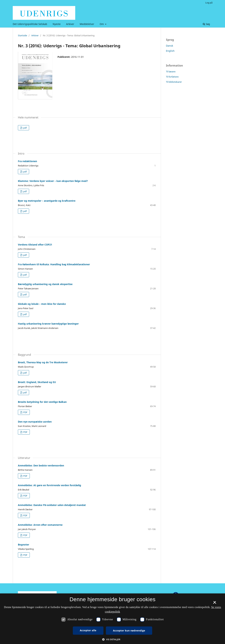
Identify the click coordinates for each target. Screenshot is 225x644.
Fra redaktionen (27, 161)
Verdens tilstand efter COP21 (35, 245)
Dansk (169, 46)
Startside (22, 35)
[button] (112, 639)
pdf (25, 128)
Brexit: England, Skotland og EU (37, 382)
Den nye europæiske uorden (35, 422)
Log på (209, 3)
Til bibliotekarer (174, 82)
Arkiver (70, 24)
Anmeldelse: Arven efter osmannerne (40, 525)
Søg (206, 24)
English (170, 51)
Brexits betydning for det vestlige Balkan (42, 402)
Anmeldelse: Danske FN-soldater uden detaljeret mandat (52, 505)
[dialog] (112, 619)
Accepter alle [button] (88, 630)
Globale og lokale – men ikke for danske (42, 304)
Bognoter (23, 545)
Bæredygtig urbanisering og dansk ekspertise (45, 284)
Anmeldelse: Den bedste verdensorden (41, 465)
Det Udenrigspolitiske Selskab (30, 24)
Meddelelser (87, 24)
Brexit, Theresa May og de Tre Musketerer (43, 362)
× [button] (215, 604)
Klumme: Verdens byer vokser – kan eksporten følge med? (53, 181)
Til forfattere (172, 77)
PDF (25, 412)
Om (102, 24)
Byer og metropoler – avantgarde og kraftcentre (47, 201)
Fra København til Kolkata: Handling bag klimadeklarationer (54, 264)
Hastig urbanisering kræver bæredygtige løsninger (48, 324)
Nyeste (57, 24)
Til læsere (171, 72)
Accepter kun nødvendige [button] (129, 631)
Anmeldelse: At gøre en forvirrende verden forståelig (49, 485)
